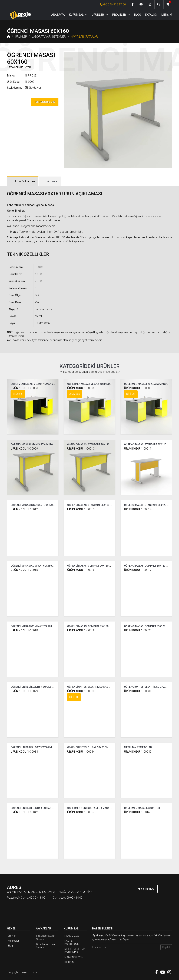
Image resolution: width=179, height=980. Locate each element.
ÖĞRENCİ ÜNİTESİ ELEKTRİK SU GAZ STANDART (37, 687)
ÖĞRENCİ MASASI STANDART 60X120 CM (147, 444)
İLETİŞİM (166, 15)
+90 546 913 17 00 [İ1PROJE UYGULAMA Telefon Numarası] (113, 4)
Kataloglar (13, 941)
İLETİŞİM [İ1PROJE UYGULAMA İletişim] (69, 962)
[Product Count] (19, 102)
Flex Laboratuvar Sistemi (45, 938)
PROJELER (121, 15)
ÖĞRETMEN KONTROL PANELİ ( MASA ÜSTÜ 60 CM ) (96, 808)
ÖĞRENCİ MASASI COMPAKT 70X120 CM (33, 626)
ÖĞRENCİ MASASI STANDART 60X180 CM (34, 444)
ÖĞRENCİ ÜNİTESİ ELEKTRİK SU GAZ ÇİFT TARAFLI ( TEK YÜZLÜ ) (46, 808)
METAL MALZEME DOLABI (138, 747)
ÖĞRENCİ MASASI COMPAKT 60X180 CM (33, 566)
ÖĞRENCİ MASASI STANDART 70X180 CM (90, 444)
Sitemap (34, 972)
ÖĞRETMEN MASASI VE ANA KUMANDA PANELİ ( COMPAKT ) (101, 384)
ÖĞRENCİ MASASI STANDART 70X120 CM (34, 505)
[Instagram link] (150, 5)
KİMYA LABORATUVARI (85, 37)
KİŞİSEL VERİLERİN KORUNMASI (75, 951)
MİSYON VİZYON (74, 957)
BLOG (137, 15)
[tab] (23, 181)
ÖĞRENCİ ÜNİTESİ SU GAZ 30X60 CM (31, 747)
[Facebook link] (133, 5)
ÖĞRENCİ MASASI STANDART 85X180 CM (90, 505)
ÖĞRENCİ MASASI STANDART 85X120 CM (147, 505)
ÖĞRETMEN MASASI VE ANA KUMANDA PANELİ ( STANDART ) (45, 384)
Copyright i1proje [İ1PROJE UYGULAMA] (17, 972)
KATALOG (151, 15)
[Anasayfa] (20, 15)
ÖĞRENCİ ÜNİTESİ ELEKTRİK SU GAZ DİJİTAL (92, 687)
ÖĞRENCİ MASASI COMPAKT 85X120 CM (147, 626)
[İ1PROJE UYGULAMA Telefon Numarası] (146, 899)
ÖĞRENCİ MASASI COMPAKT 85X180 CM (90, 626)
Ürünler (12, 936)
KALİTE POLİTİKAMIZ (72, 942)
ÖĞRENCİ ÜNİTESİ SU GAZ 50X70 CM (88, 747)
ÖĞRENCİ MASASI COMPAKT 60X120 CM (147, 566)
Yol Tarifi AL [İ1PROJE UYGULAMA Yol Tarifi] (146, 889)
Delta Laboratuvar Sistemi (46, 946)
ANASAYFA (58, 15)
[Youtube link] (141, 5)
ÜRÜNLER (100, 15)
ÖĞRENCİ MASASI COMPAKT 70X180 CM (90, 566)
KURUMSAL (78, 15)
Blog (10, 946)
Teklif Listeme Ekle (45, 102)
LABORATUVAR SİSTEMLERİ (49, 37)
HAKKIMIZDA (72, 936)
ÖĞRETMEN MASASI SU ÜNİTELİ (142, 808)
